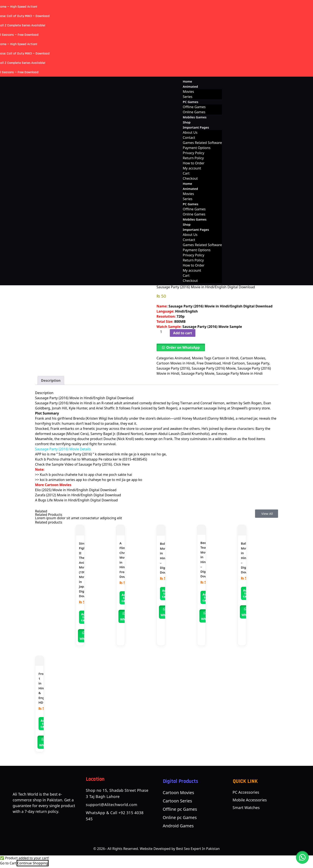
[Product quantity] (163, 332)
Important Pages (196, 127)
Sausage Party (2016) (173, 368)
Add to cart (183, 333)
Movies (188, 92)
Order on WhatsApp (183, 347)
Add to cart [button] (84, 619)
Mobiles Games (195, 117)
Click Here (122, 467)
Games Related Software (202, 143)
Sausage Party (258, 363)
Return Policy (193, 158)
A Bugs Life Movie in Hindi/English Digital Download (76, 503)
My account (192, 168)
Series (188, 97)
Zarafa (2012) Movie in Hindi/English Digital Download (78, 498)
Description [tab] (51, 383)
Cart (186, 173)
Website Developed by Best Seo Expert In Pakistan (180, 851)
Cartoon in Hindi (225, 358)
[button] (181, 347)
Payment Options (197, 148)
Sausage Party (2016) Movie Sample (212, 327)
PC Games (191, 102)
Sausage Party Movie (198, 373)
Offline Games (194, 107)
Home (188, 81)
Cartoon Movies (253, 358)
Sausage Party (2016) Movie (214, 368)
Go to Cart (8, 865)
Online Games (194, 112)
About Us (190, 132)
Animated (190, 86)
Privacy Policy (194, 153)
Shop (187, 122)
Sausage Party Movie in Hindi (239, 373)
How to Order (194, 163)
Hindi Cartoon (234, 363)
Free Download (209, 363)
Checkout (190, 178)
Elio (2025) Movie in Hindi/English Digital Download (76, 492)
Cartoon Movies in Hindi (176, 363)
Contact (189, 138)
